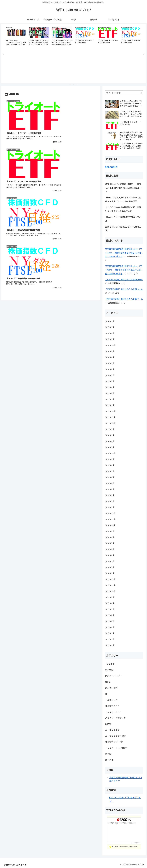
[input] (124, 93)
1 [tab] (70, 85)
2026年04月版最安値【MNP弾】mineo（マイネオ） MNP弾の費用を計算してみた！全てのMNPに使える (124, 253)
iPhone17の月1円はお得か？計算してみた (123, 219)
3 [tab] (77, 85)
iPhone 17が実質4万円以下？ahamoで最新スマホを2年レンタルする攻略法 (123, 200)
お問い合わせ (111, 167)
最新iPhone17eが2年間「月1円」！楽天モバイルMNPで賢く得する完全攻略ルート (123, 188)
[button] (141, 93)
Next (144, 54)
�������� (136, 843)
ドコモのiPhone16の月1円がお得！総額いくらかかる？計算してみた (123, 209)
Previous (3, 54)
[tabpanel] (16, 36)
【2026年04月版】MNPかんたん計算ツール (124, 280)
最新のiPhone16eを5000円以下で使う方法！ (123, 229)
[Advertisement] (73, 66)
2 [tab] (73, 85)
